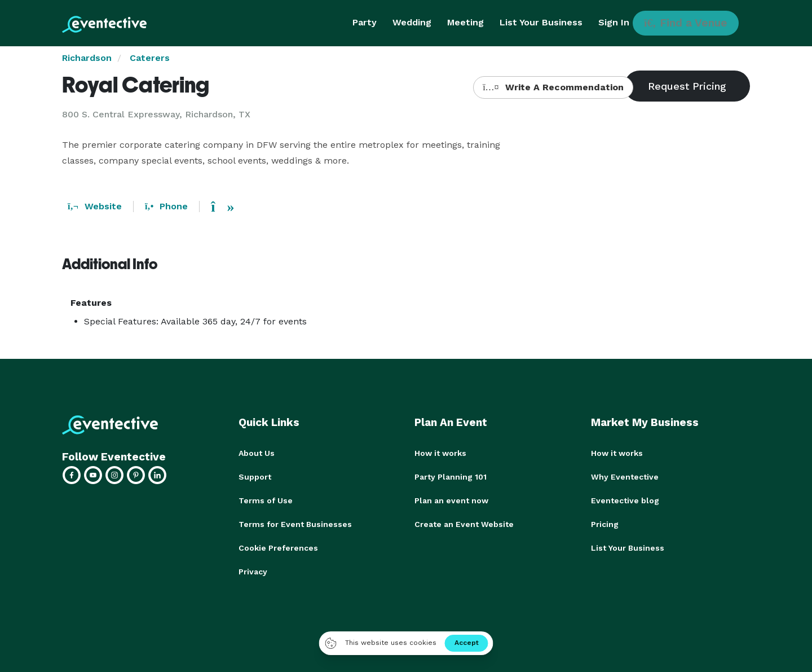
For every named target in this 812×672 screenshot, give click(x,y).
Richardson (87, 58)
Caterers (150, 58)
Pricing (605, 524)
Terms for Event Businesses (295, 524)
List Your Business (541, 22)
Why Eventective (625, 477)
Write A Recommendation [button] (553, 87)
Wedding (412, 22)
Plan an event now (451, 500)
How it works (440, 453)
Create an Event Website (464, 524)
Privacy (253, 572)
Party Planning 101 (451, 477)
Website (95, 206)
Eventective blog (625, 500)
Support (255, 477)
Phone (166, 206)
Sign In (614, 22)
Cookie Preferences (278, 548)
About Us (257, 453)
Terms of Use (266, 500)
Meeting (465, 22)
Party (365, 22)
